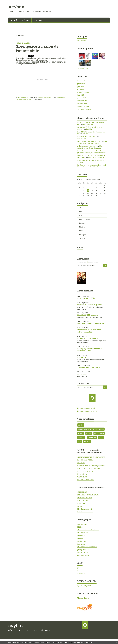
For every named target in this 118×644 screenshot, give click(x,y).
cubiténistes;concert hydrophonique (91, 429)
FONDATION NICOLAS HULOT (88, 495)
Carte (80, 247)
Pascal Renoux (82, 524)
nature (101, 437)
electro (81, 425)
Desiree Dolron (83, 538)
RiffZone (80, 527)
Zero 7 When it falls (86, 298)
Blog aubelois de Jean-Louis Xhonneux (90, 147)
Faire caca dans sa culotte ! (87, 137)
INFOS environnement (85, 512)
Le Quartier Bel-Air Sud (97, 157)
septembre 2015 (83, 92)
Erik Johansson (83, 533)
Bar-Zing (89, 129)
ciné (81, 215)
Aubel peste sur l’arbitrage (87, 146)
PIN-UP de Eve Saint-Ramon (87, 547)
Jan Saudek (81, 535)
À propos (38, 20)
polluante (25, 99)
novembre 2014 (83, 104)
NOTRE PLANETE (83, 501)
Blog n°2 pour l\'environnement (89, 468)
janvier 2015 (82, 98)
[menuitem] (14, 20)
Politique (82, 235)
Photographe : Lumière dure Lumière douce (90, 350)
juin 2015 (81, 95)
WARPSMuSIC (82, 477)
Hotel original (82, 474)
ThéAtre (82, 239)
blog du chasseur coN (85, 509)
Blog (39, 97)
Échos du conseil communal (87, 151)
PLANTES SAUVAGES (85, 498)
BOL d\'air (81, 463)
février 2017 (82, 81)
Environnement (46, 97)
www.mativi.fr (83, 503)
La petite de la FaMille (85, 460)
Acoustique (82, 374)
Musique (82, 227)
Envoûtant (82, 357)
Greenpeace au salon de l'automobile (37, 49)
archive (89, 433)
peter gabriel (99, 433)
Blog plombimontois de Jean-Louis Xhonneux (91, 152)
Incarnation (81, 139)
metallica (81, 437)
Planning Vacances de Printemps (89, 141)
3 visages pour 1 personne (89, 367)
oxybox (17, 7)
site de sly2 (81, 573)
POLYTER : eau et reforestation (91, 323)
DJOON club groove (84, 586)
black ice (87, 441)
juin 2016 (81, 87)
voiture (18, 99)
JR (78, 568)
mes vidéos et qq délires (86, 480)
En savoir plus (89, 642)
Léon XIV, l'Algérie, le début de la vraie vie (91, 133)
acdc (80, 441)
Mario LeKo (81, 541)
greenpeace (61, 97)
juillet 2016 (81, 84)
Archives (25, 20)
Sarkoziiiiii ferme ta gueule (90, 305)
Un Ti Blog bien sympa (85, 471)
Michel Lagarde (83, 552)
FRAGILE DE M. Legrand (88, 315)
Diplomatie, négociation (86, 160)
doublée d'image (83, 555)
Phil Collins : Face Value (88, 338)
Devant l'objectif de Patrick (93, 167)
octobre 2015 (82, 89)
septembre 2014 (83, 106)
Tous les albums (83, 68)
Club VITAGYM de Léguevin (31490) (92, 142)
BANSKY (80, 570)
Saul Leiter (81, 544)
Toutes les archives (84, 110)
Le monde (83, 223)
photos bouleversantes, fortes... (88, 530)
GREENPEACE (82, 492)
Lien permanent (22, 97)
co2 (30, 99)
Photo (81, 231)
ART (81, 208)
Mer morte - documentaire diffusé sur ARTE (89, 331)
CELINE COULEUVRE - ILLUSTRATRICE (91, 457)
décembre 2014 (83, 101)
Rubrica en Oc (88, 124)
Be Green (81, 506)
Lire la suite (82, 41)
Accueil (14, 20)
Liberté (85, 134)
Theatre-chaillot (83, 598)
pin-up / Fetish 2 (83, 550)
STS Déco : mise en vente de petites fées (91, 466)
